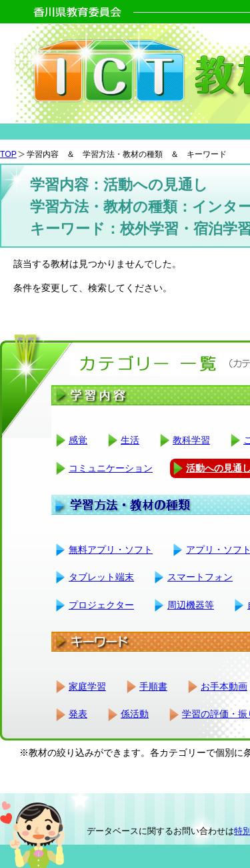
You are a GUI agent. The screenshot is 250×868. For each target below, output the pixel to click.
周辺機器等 (191, 605)
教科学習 (191, 440)
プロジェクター (101, 605)
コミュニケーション (111, 468)
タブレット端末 (101, 577)
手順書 (153, 686)
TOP (8, 154)
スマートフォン (200, 577)
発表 (78, 714)
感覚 (78, 440)
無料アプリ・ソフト (111, 550)
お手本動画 (224, 686)
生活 (130, 440)
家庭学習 (87, 686)
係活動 (135, 714)
